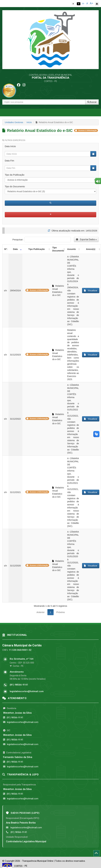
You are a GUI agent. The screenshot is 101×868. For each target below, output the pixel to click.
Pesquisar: (42, 240)
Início (29, 122)
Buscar (92, 102)
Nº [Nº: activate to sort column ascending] (5, 249)
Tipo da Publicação (15, 175)
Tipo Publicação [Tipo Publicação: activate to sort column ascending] (37, 249)
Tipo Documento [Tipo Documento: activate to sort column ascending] (58, 249)
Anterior (41, 612)
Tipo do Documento (15, 186)
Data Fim (9, 161)
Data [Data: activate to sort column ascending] (15, 249)
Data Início (10, 146)
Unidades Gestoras (14, 122)
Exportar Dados (86, 239)
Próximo (61, 612)
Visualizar (91, 291)
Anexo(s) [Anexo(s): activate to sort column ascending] (91, 249)
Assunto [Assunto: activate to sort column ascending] (71, 249)
